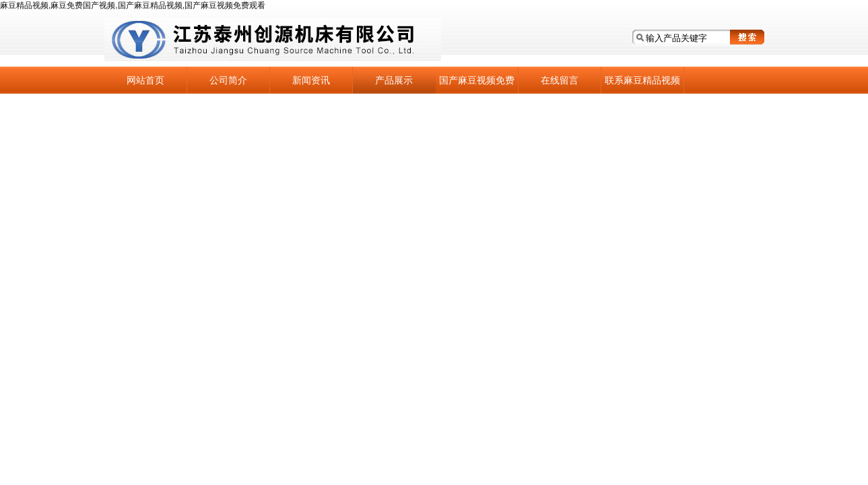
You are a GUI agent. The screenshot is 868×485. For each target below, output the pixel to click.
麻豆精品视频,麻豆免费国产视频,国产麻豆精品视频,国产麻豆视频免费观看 (133, 5)
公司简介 (228, 80)
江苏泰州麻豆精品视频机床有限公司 (273, 40)
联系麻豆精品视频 (642, 80)
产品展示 (394, 80)
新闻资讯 (311, 80)
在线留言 (560, 80)
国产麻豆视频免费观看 (477, 84)
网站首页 (145, 80)
